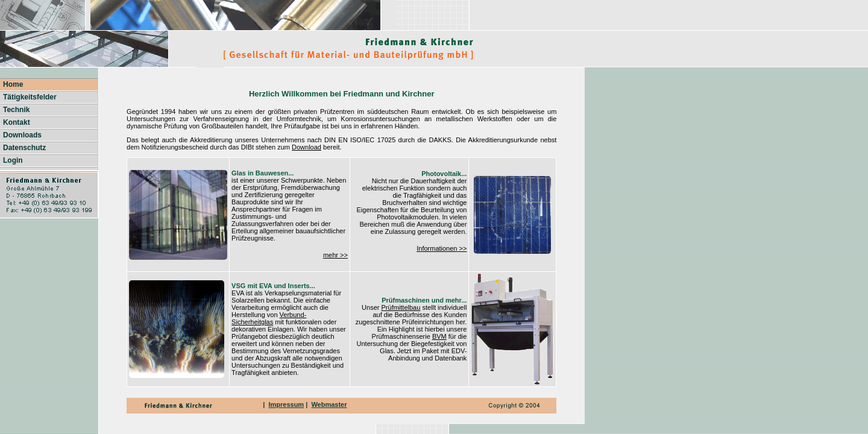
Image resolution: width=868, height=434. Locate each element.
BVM (439, 336)
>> (462, 248)
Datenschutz (24, 148)
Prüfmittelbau (401, 307)
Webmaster (329, 404)
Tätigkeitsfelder (30, 97)
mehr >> (335, 255)
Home (13, 84)
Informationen (437, 248)
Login (13, 160)
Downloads (22, 135)
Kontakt (17, 122)
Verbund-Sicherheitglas (269, 318)
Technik (16, 110)
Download (307, 147)
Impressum (286, 404)
